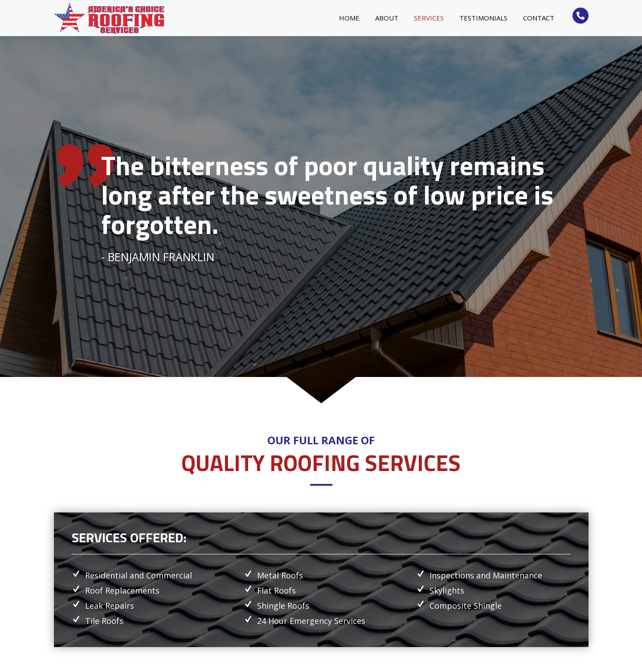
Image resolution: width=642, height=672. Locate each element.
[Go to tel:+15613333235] (581, 16)
